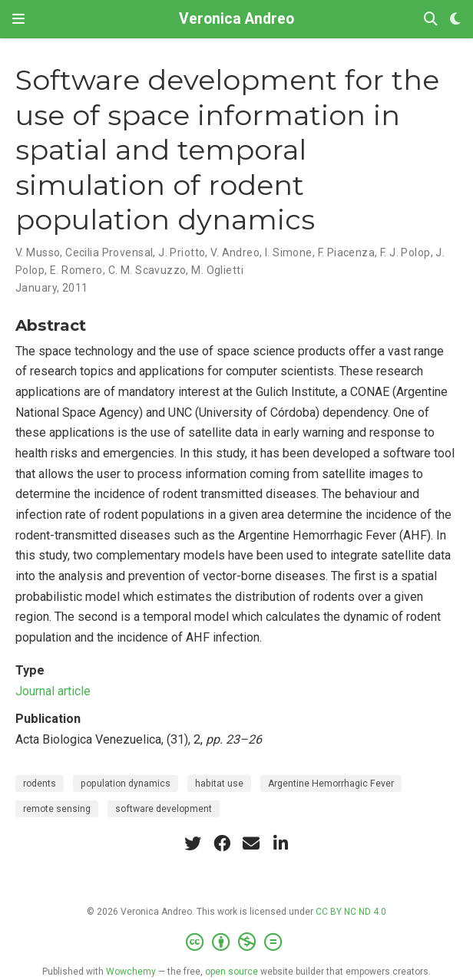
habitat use (219, 784)
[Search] (431, 20)
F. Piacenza (347, 252)
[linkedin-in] (280, 843)
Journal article (53, 691)
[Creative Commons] (237, 942)
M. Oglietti (217, 270)
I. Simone (289, 252)
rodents (40, 784)
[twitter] (193, 843)
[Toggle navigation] (18, 19)
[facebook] (222, 843)
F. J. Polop (405, 252)
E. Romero (76, 270)
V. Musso (38, 252)
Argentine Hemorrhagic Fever (331, 784)
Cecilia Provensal (109, 252)
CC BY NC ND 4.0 (351, 912)
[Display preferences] (455, 20)
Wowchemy (131, 972)
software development (164, 809)
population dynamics (126, 784)
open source (232, 972)
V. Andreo (235, 252)
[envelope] (251, 843)
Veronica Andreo (237, 19)
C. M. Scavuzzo (147, 270)
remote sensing (57, 809)
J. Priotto (182, 252)
